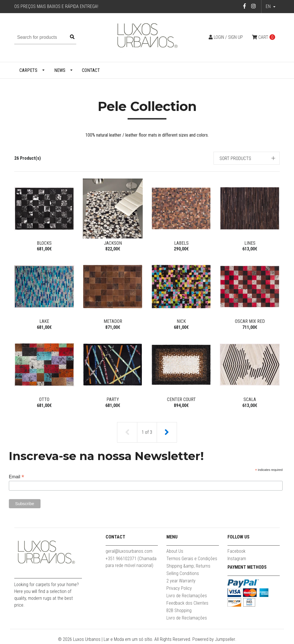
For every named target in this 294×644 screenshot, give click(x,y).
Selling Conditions (183, 575)
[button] (247, 158)
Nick (181, 322)
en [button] (269, 6)
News (60, 70)
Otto (44, 400)
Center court (181, 400)
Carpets (28, 70)
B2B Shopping (179, 612)
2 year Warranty (181, 582)
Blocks (44, 243)
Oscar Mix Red (250, 322)
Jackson (113, 243)
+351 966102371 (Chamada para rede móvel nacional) (131, 563)
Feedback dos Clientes (187, 604)
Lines (250, 243)
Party (113, 400)
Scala (250, 400)
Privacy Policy (179, 589)
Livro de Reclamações (187, 597)
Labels (181, 243)
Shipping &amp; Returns (188, 567)
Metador (113, 322)
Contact (91, 70)
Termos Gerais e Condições (192, 560)
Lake (44, 322)
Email (17, 478)
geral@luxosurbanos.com (129, 552)
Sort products (235, 158)
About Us (175, 552)
